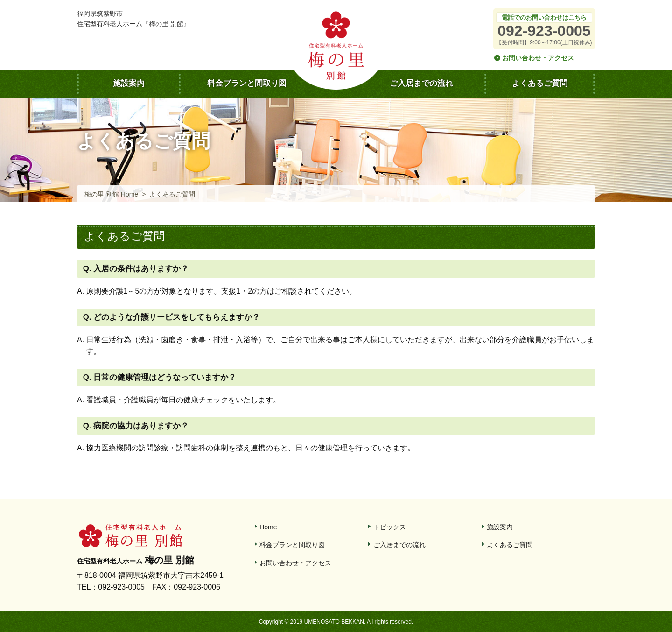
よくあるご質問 (540, 83)
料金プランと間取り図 (247, 83)
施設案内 (129, 83)
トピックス (390, 527)
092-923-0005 (544, 31)
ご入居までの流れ (421, 83)
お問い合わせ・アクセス (538, 58)
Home (268, 527)
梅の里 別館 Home (111, 194)
